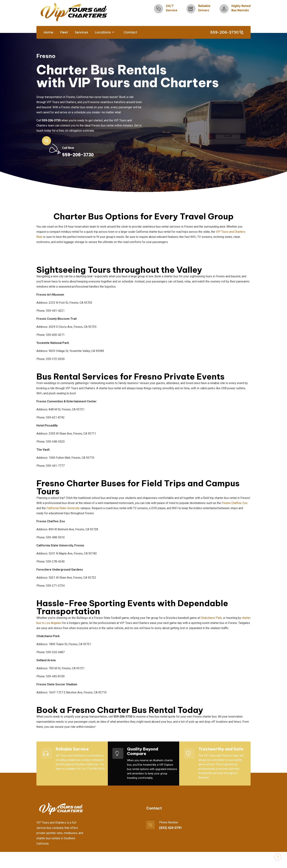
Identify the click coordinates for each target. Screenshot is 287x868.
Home (49, 32)
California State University (63, 508)
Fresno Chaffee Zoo (235, 503)
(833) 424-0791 (170, 827)
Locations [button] (103, 32)
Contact (130, 32)
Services (81, 32)
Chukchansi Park (211, 617)
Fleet (64, 32)
